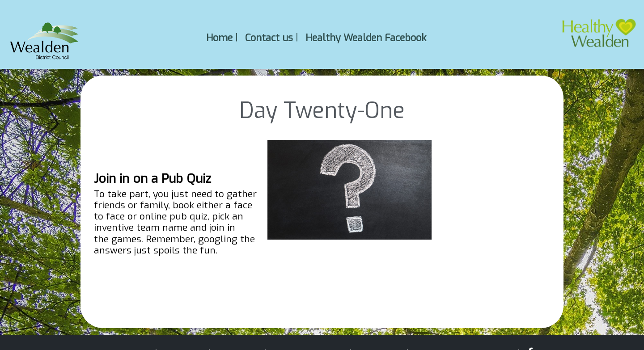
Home (219, 37)
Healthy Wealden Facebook (366, 37)
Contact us (269, 37)
